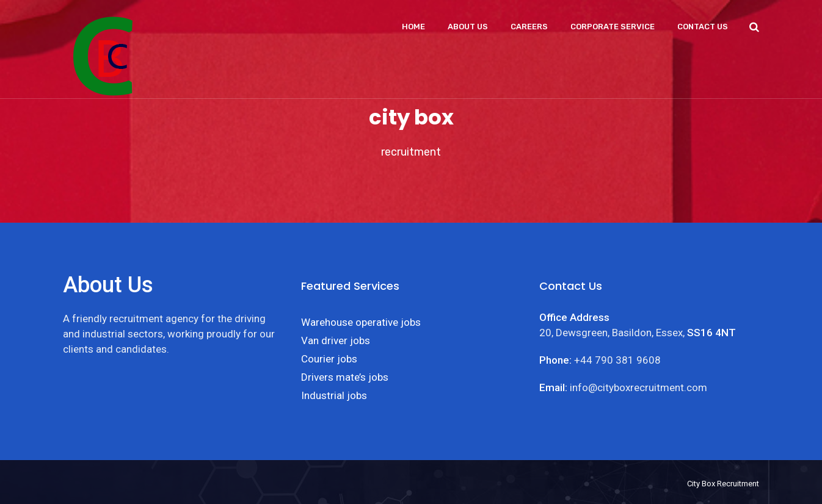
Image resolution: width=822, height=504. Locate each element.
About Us (468, 27)
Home (413, 27)
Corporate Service (613, 27)
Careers (529, 27)
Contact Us (703, 27)
